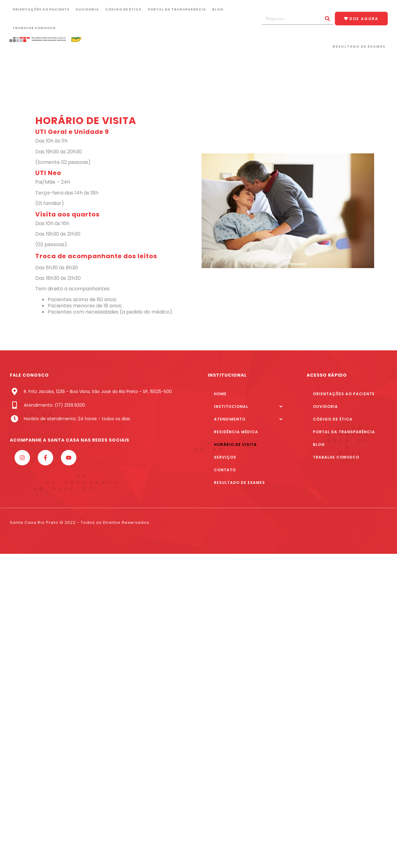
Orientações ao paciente (41, 9)
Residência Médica (236, 432)
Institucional (231, 406)
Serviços (225, 457)
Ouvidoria (87, 9)
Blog (218, 9)
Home (220, 394)
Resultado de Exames (359, 46)
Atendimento (230, 419)
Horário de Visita (235, 445)
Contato (225, 470)
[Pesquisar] (327, 18)
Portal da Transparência (177, 9)
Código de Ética (123, 9)
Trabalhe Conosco (34, 28)
